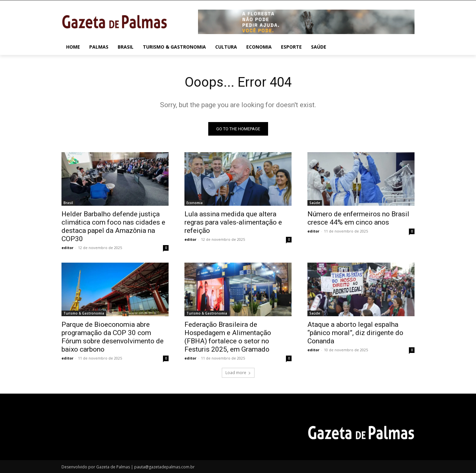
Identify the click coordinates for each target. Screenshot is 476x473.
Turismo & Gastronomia (84, 313)
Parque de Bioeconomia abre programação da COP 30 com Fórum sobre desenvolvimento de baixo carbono (113, 337)
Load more (238, 373)
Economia (195, 203)
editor (67, 248)
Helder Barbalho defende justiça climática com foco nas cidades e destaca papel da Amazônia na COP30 (113, 226)
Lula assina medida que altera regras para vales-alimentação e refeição (233, 222)
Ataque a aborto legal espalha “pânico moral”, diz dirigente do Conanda (355, 333)
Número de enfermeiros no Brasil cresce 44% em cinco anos (358, 218)
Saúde (315, 203)
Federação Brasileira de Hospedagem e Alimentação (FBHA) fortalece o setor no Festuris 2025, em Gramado (228, 337)
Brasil (68, 203)
